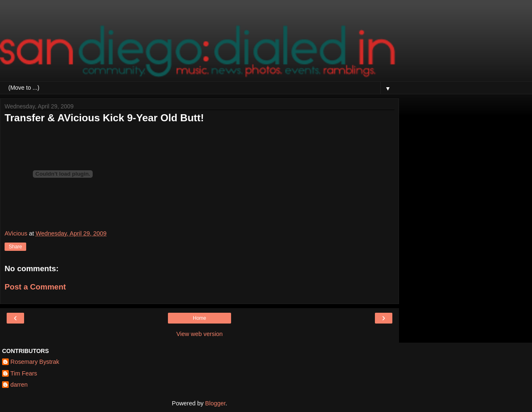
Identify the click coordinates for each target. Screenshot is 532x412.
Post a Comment (35, 287)
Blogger (216, 403)
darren (19, 385)
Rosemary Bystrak (35, 362)
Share (15, 247)
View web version (199, 334)
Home (199, 318)
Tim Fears (24, 373)
